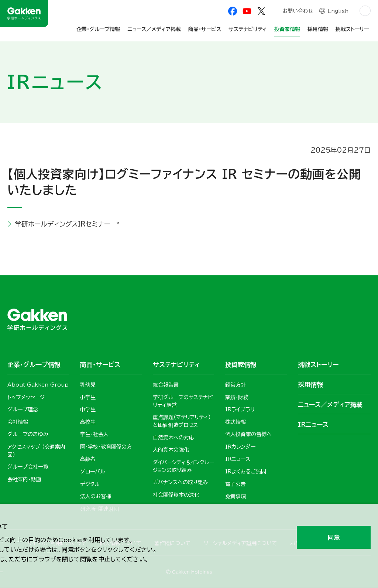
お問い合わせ (298, 12)
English (338, 12)
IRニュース (313, 424)
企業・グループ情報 (98, 29)
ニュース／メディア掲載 (154, 29)
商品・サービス (205, 29)
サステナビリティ (248, 29)
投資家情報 (287, 29)
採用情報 (318, 29)
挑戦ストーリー (352, 29)
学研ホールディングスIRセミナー (63, 224)
